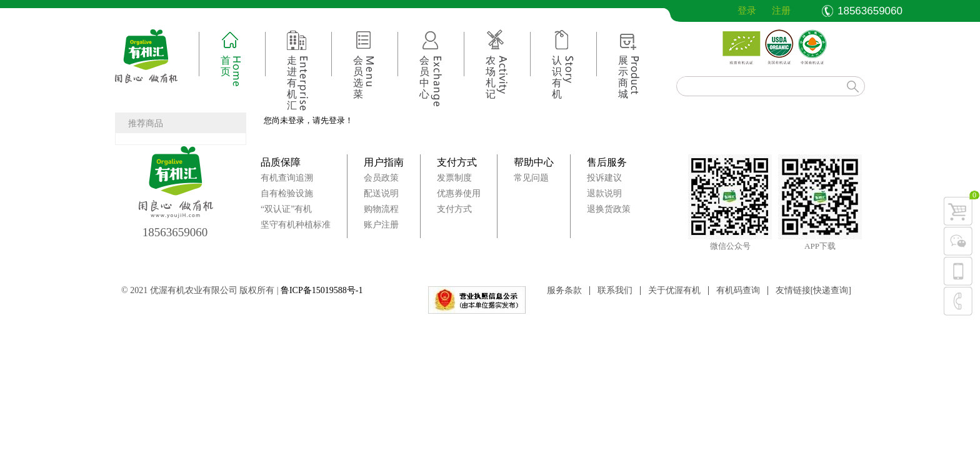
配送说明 (381, 193)
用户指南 (384, 162)
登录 (737, 11)
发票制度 (454, 178)
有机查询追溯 (287, 178)
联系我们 (615, 291)
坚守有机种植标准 (296, 225)
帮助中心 (534, 162)
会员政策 (381, 178)
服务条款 (564, 291)
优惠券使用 (459, 193)
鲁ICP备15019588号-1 (322, 290)
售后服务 (607, 162)
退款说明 (604, 193)
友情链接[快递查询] (813, 291)
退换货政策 (609, 209)
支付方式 (457, 162)
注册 (781, 11)
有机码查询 (738, 291)
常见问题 (531, 178)
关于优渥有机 (674, 291)
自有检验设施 (287, 193)
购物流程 (381, 209)
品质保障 (281, 162)
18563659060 (175, 232)
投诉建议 (604, 178)
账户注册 (381, 225)
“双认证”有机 (286, 209)
